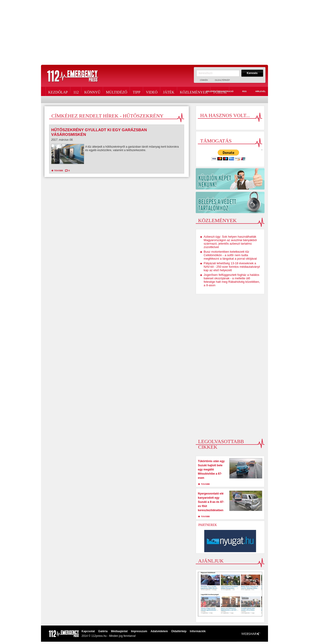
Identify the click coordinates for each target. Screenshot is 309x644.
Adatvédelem (159, 631)
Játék (169, 91)
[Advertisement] (154, 32)
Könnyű (92, 91)
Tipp (137, 91)
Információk (198, 631)
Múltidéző (117, 91)
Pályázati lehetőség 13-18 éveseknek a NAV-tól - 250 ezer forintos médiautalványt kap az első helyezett (232, 267)
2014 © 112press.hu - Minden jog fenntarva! (109, 636)
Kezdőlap (58, 91)
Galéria (103, 631)
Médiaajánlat (119, 631)
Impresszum (139, 631)
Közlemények (194, 91)
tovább (59, 171)
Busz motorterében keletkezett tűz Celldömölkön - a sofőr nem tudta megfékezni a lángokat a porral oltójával (230, 255)
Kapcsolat (88, 631)
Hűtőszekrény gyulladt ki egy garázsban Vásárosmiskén (99, 132)
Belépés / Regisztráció (217, 92)
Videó (152, 91)
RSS (242, 92)
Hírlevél (258, 92)
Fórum (220, 91)
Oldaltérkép (222, 80)
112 (76, 91)
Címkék (204, 80)
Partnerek (208, 525)
